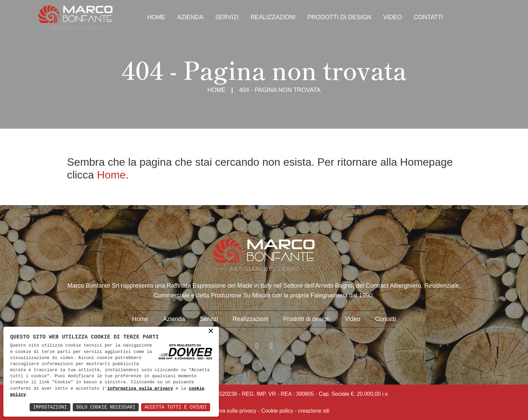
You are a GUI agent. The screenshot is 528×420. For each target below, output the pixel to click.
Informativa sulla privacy (228, 411)
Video (393, 17)
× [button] (211, 331)
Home (156, 17)
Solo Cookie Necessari (106, 407)
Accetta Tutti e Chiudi (176, 407)
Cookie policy (277, 411)
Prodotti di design (339, 17)
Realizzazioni (273, 17)
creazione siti (314, 411)
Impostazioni (50, 407)
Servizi (227, 17)
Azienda (190, 17)
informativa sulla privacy (140, 389)
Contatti (428, 17)
